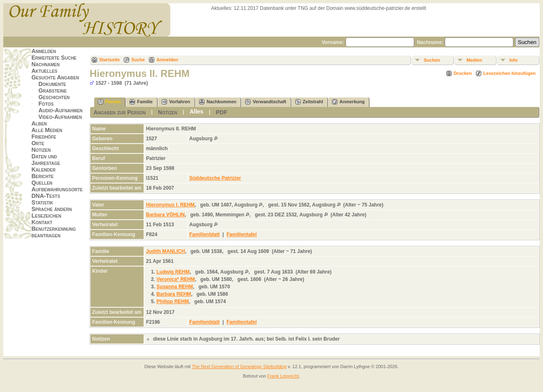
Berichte (42, 176)
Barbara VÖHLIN (165, 215)
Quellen (42, 183)
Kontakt (42, 222)
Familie (141, 102)
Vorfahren (176, 102)
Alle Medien (47, 130)
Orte (38, 143)
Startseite (109, 60)
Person (109, 102)
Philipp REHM (173, 302)
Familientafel (242, 234)
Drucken (463, 73)
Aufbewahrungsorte (57, 189)
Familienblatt (204, 234)
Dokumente (52, 84)
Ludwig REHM (173, 272)
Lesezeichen (46, 216)
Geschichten (54, 97)
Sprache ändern (51, 209)
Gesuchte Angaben (55, 77)
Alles (196, 111)
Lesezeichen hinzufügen (509, 73)
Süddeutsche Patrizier (215, 178)
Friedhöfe (44, 137)
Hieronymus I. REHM (170, 205)
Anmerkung (348, 102)
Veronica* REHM (175, 279)
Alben (39, 123)
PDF (221, 112)
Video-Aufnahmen (60, 117)
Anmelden (44, 51)
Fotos (46, 104)
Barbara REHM (174, 294)
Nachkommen (218, 102)
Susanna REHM (175, 287)
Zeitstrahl (309, 102)
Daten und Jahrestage (46, 160)
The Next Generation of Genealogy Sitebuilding (239, 366)
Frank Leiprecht (283, 376)
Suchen (432, 60)
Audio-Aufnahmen (60, 110)
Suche (138, 60)
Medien (474, 60)
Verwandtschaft (266, 102)
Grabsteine (52, 90)
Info (513, 60)
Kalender (43, 169)
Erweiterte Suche (54, 58)
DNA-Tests (46, 196)
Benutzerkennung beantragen (53, 232)
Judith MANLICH (166, 251)
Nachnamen (45, 64)
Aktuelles (44, 71)
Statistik (42, 202)
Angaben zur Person (120, 112)
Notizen (41, 150)
